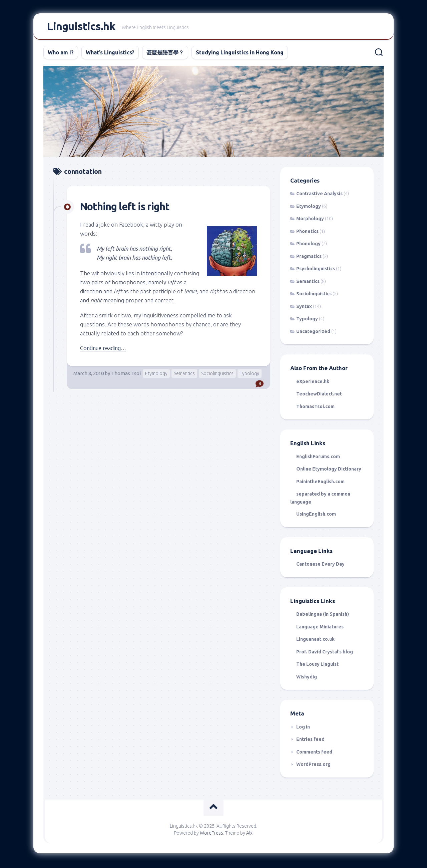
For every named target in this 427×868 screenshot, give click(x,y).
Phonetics (307, 233)
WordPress (211, 834)
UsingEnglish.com (316, 515)
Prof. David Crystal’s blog (325, 653)
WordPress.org (313, 766)
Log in (303, 728)
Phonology (308, 245)
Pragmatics (309, 258)
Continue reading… (104, 349)
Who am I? (61, 54)
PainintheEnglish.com (320, 483)
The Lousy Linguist (317, 665)
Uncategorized (313, 333)
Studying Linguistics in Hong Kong (240, 54)
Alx (249, 834)
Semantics (184, 375)
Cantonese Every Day (320, 565)
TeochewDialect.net (319, 395)
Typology (250, 375)
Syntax (304, 308)
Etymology (156, 375)
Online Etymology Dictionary (329, 470)
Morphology (310, 220)
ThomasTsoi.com (315, 408)
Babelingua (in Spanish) (323, 615)
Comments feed (314, 753)
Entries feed (310, 741)
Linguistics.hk (81, 27)
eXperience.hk (313, 383)
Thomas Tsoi (126, 375)
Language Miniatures (320, 628)
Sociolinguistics (217, 375)
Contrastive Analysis (319, 195)
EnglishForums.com (318, 458)
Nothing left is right (127, 208)
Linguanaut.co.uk (315, 640)
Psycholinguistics (316, 270)
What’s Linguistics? (110, 54)
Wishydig (307, 678)
